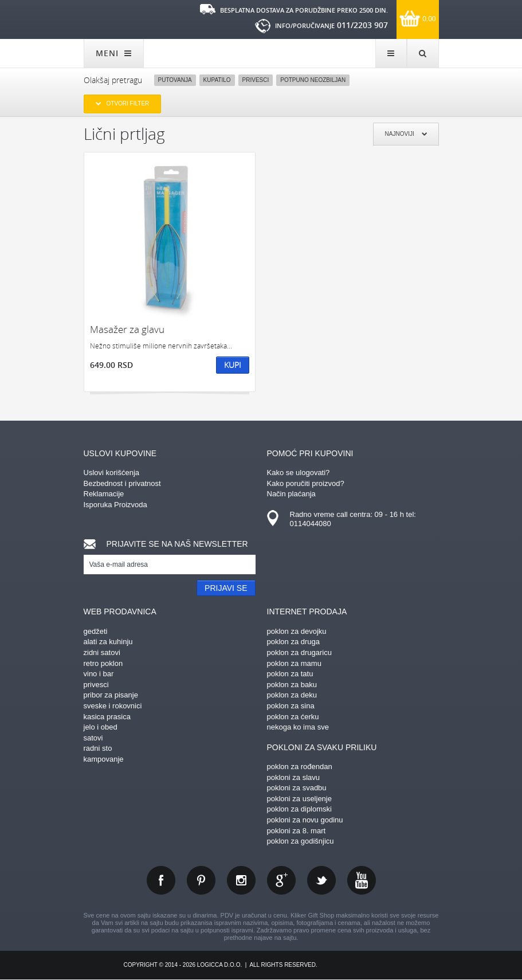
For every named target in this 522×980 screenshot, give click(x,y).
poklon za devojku (297, 631)
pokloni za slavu (294, 777)
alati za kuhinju (108, 642)
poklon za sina (291, 706)
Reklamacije (104, 494)
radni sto (98, 748)
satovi (93, 738)
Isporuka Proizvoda (115, 505)
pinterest (201, 880)
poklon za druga (294, 642)
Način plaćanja (291, 494)
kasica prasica (107, 717)
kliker (121, 18)
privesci (96, 685)
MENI (114, 53)
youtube (362, 880)
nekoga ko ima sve (298, 727)
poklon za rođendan (300, 767)
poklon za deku (292, 695)
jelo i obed (101, 727)
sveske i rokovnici (113, 706)
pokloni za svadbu (297, 788)
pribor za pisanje (111, 695)
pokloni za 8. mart (297, 831)
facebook (161, 880)
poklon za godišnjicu (301, 841)
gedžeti (96, 631)
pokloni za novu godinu (305, 820)
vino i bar (99, 674)
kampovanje (104, 759)
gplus (281, 880)
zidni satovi (102, 652)
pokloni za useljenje (299, 799)
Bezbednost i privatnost (122, 483)
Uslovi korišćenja (112, 473)
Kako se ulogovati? (299, 473)
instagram (241, 880)
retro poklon (103, 663)
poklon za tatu (290, 674)
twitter (321, 880)
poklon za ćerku (293, 717)
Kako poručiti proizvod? (306, 483)
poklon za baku (292, 685)
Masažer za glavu (127, 329)
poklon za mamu (294, 663)
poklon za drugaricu (299, 652)
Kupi (233, 365)
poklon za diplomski (299, 809)
